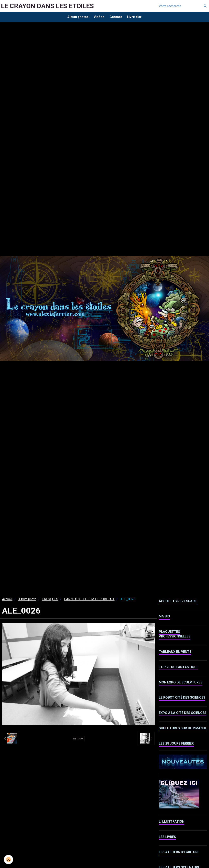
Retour (78, 739)
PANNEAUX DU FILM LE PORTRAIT (89, 600)
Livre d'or (136, 17)
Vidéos (99, 17)
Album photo (27, 600)
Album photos (77, 17)
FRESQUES (50, 600)
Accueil (7, 600)
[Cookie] (9, 860)
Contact (116, 17)
